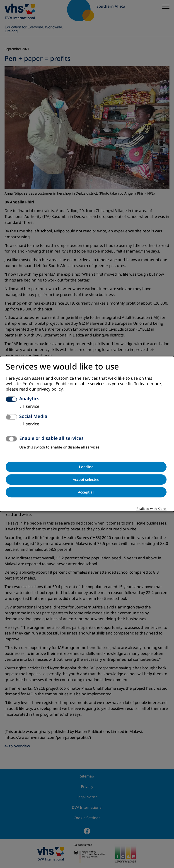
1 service (29, 407)
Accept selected (86, 480)
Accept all (86, 492)
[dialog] (87, 434)
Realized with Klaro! (151, 509)
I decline (86, 467)
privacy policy (50, 389)
